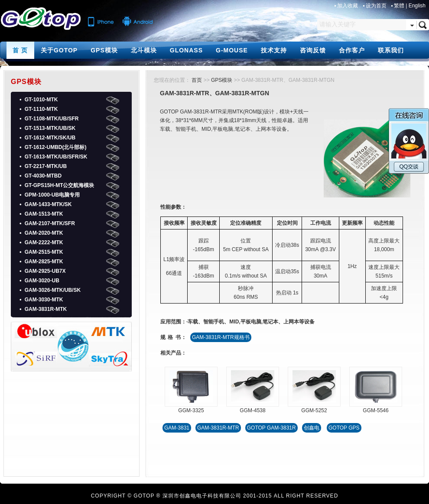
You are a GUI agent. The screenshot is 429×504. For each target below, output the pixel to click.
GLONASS (186, 50)
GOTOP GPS (344, 428)
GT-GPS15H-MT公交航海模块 (60, 185)
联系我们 (391, 50)
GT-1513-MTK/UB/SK (50, 128)
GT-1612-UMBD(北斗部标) (56, 147)
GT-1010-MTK (41, 100)
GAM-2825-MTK (44, 262)
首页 (197, 80)
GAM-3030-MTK (44, 300)
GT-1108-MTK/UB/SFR (52, 119)
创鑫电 (312, 428)
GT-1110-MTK (41, 109)
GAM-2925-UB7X (45, 271)
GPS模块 (104, 50)
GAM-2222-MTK (44, 242)
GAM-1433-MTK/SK (48, 204)
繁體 (399, 6)
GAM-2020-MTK (44, 233)
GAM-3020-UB (42, 281)
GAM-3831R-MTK (46, 309)
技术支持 (274, 50)
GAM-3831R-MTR (218, 428)
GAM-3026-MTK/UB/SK (53, 290)
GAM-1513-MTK (44, 214)
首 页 (20, 50)
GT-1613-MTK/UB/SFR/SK (56, 157)
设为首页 (377, 6)
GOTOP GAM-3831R (271, 428)
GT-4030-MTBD (43, 176)
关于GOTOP (59, 50)
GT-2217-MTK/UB (46, 166)
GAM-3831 (177, 428)
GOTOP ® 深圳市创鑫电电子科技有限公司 (187, 496)
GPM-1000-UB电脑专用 (52, 195)
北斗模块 (144, 50)
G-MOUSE (232, 50)
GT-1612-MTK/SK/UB (50, 138)
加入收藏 (348, 6)
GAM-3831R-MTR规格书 (221, 337)
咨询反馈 (313, 50)
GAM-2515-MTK (44, 252)
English (417, 6)
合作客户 (352, 50)
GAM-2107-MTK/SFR (50, 223)
